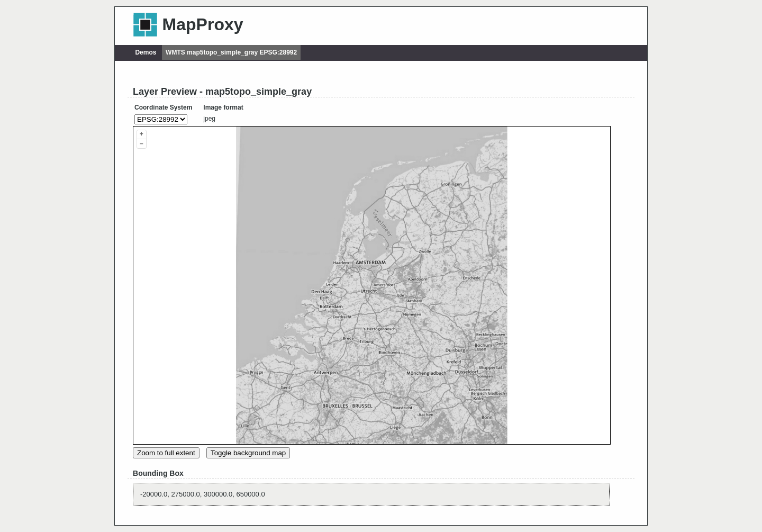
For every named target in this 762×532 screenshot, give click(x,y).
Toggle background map (248, 453)
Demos (146, 52)
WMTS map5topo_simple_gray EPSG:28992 (231, 52)
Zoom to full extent (166, 453)
